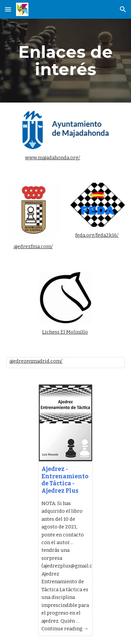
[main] (65, 61)
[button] (8, 9)
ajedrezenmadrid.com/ (36, 361)
